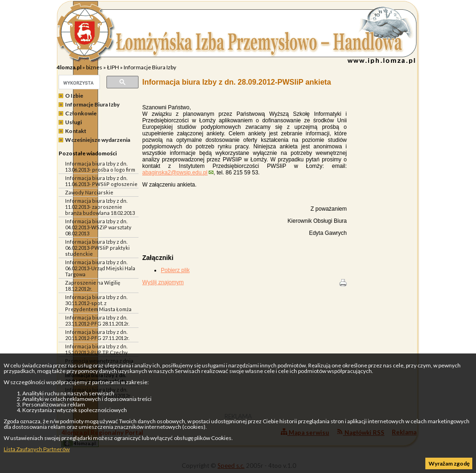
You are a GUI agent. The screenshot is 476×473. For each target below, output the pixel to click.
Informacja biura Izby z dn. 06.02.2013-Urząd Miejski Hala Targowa (100, 268)
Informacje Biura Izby (150, 67)
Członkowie (81, 113)
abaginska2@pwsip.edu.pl (175, 173)
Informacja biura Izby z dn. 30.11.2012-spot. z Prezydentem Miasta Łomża (98, 303)
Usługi (73, 122)
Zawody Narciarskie (89, 192)
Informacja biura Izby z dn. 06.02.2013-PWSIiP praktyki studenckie (97, 248)
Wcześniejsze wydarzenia (98, 140)
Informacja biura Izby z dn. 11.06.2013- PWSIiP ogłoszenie (101, 181)
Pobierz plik (175, 270)
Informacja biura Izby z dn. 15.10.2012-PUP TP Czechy (96, 349)
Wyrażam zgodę (449, 463)
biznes (94, 67)
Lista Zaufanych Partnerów (37, 449)
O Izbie (74, 96)
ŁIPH (113, 67)
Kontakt (76, 131)
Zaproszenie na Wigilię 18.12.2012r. (93, 286)
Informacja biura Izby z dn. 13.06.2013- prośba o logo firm (100, 167)
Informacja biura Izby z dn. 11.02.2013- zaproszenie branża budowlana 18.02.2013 (100, 207)
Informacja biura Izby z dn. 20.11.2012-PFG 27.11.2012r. (97, 335)
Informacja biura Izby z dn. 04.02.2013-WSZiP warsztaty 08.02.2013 (98, 227)
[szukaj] (78, 83)
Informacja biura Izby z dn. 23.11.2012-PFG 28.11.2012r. (97, 320)
